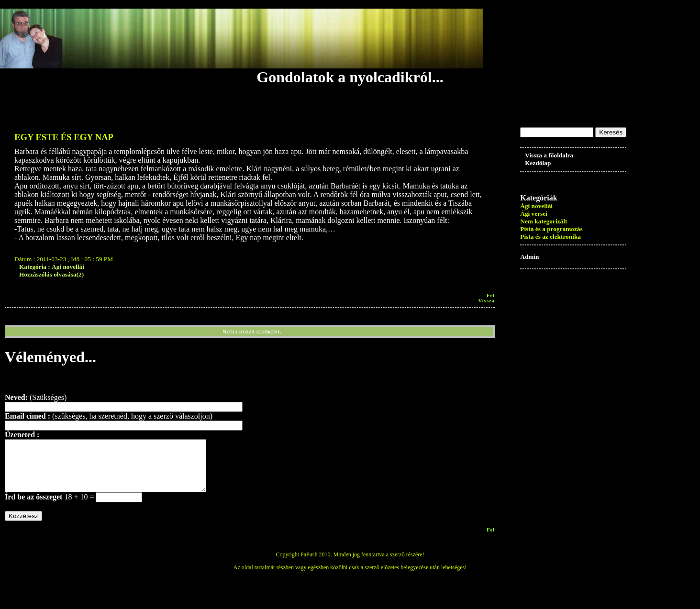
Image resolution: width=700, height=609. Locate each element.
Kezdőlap (538, 163)
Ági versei (534, 214)
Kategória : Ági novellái (52, 267)
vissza (486, 301)
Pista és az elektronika (550, 237)
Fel (491, 295)
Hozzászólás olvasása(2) (51, 274)
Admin (529, 257)
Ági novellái (536, 206)
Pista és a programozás (551, 229)
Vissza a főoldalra (549, 155)
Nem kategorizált (544, 221)
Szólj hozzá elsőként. (252, 331)
